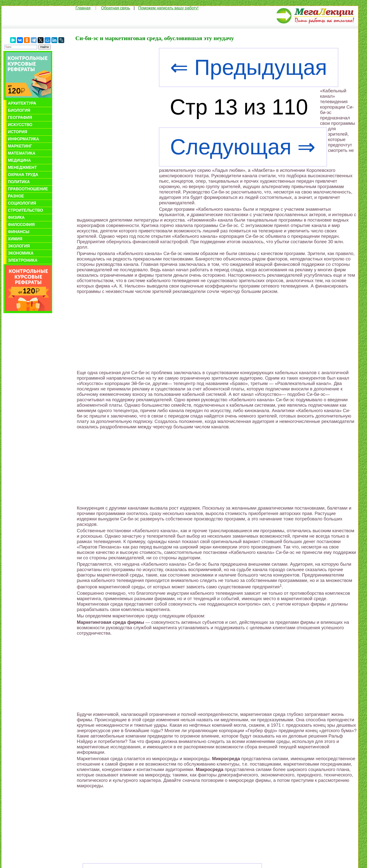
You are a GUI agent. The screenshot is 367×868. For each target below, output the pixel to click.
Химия (15, 239)
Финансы (19, 232)
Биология (19, 110)
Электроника (23, 260)
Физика (16, 217)
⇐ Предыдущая (249, 67)
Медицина (19, 160)
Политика (19, 182)
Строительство (25, 210)
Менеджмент (22, 168)
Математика (22, 153)
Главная (83, 8)
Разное (16, 196)
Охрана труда (23, 175)
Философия (21, 225)
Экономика (21, 253)
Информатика (23, 139)
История (17, 132)
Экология (19, 246)
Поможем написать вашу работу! (168, 8)
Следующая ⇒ (243, 147)
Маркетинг (20, 146)
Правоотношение (28, 189)
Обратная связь (116, 8)
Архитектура (22, 103)
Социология (22, 203)
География (20, 118)
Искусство (20, 125)
